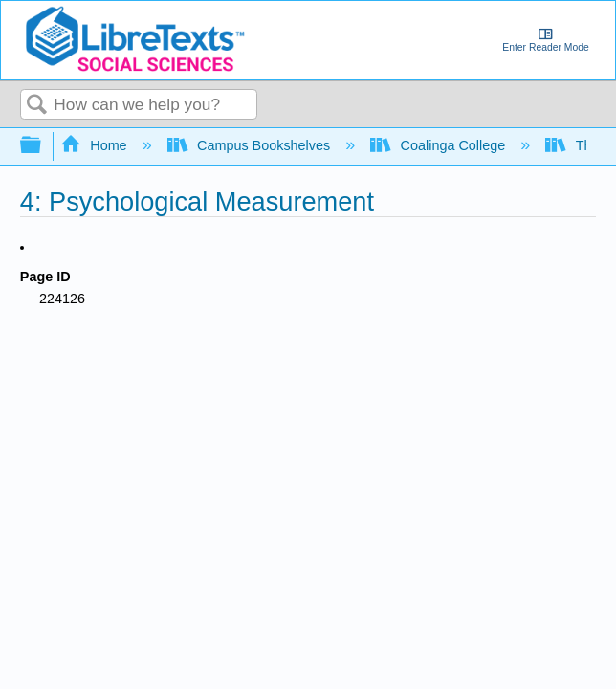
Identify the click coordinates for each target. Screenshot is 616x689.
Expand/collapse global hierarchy (43, 146)
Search (37, 106)
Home (96, 145)
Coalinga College (440, 145)
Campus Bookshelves (251, 145)
